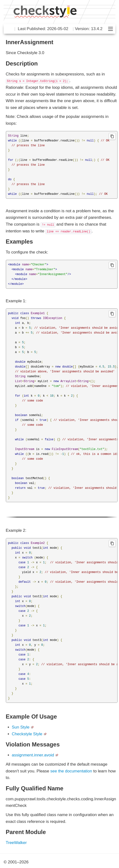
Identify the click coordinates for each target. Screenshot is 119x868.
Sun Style (21, 727)
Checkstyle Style (27, 734)
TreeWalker (16, 843)
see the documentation (71, 771)
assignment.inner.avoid (33, 755)
